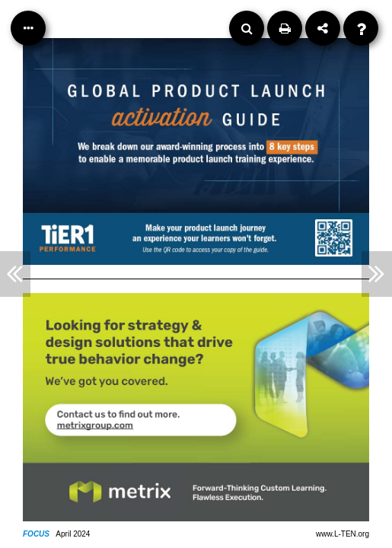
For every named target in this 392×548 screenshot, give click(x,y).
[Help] (361, 28)
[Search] (247, 28)
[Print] (285, 28)
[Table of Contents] (28, 28)
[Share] (323, 28)
